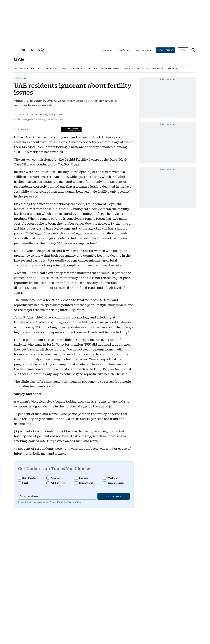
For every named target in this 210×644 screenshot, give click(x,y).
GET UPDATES (114, 496)
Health (24, 78)
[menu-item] (27, 69)
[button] (17, 50)
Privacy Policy (56, 502)
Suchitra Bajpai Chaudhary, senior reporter (39, 119)
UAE (16, 78)
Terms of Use (74, 502)
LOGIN (183, 50)
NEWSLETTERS (166, 50)
